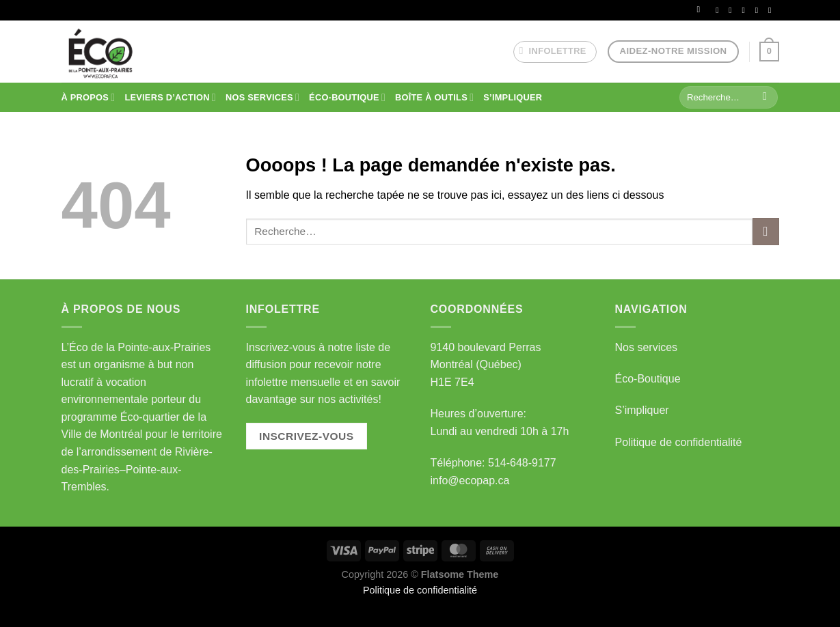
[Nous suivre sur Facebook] (720, 10)
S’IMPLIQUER (513, 97)
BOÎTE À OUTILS (434, 97)
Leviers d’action (170, 97)
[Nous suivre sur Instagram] (733, 10)
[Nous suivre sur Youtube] (772, 10)
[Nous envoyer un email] (746, 10)
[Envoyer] (765, 98)
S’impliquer (642, 410)
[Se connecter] (702, 10)
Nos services (647, 347)
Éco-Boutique (648, 379)
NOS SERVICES (262, 97)
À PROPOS (89, 97)
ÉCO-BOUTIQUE (347, 97)
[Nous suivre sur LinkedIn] (759, 10)
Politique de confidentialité (679, 442)
